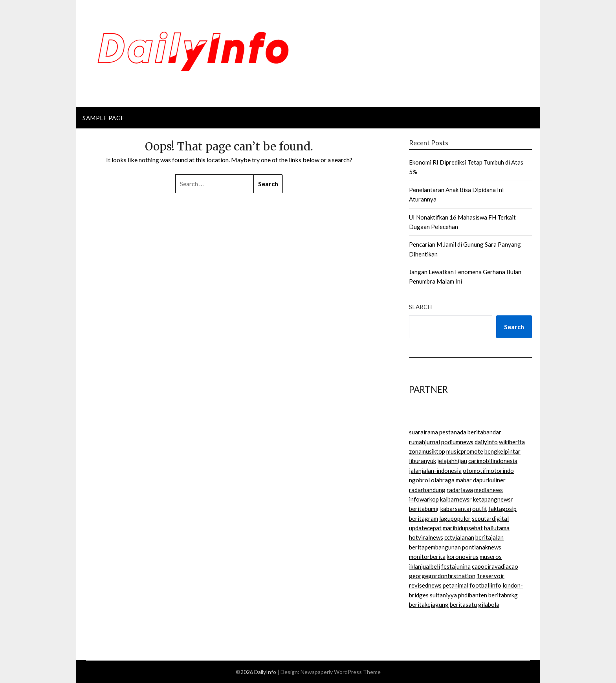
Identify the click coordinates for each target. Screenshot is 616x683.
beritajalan (489, 537)
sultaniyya (443, 595)
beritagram (423, 518)
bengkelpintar (502, 451)
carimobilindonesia (493, 461)
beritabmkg (503, 595)
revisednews (425, 585)
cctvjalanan (459, 537)
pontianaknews (482, 547)
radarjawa (460, 490)
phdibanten (473, 595)
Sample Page (104, 118)
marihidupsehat (463, 528)
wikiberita (512, 442)
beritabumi (423, 509)
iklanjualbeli (424, 566)
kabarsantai (456, 509)
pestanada (453, 432)
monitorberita (427, 557)
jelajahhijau (452, 461)
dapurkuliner (489, 480)
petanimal (456, 585)
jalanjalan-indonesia (435, 471)
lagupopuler (455, 518)
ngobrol (419, 480)
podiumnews (457, 442)
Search (420, 307)
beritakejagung (429, 604)
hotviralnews (426, 537)
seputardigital (490, 518)
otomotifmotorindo (488, 471)
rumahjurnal (424, 442)
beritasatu (463, 604)
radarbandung (427, 490)
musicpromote (465, 451)
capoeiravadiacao (495, 566)
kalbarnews (455, 499)
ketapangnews (492, 499)
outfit (480, 509)
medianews (489, 490)
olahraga (443, 480)
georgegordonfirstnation (442, 576)
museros (491, 557)
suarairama (423, 432)
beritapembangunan (435, 547)
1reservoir (490, 576)
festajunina (456, 566)
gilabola (489, 604)
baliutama (497, 528)
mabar (464, 480)
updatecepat (425, 528)
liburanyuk (423, 461)
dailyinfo (486, 442)
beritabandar (484, 432)
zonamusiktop (427, 451)
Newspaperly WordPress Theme (341, 672)
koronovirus (463, 557)
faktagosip (502, 509)
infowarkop (424, 499)
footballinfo (485, 585)
